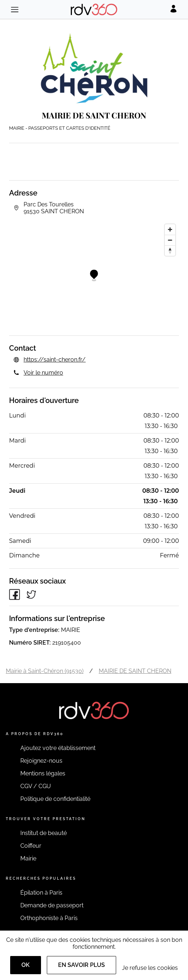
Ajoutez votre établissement (58, 748)
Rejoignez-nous (41, 761)
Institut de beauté (44, 833)
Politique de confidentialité (55, 799)
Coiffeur (31, 846)
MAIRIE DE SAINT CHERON (135, 671)
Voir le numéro (43, 373)
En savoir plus (81, 965)
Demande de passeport (52, 905)
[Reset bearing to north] (170, 251)
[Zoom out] (170, 240)
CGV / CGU (36, 786)
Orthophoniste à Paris (49, 918)
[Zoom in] (170, 229)
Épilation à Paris (41, 893)
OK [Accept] (26, 965)
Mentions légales (43, 773)
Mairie (28, 858)
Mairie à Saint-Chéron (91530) (45, 671)
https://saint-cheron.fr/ (55, 360)
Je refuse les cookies (150, 968)
